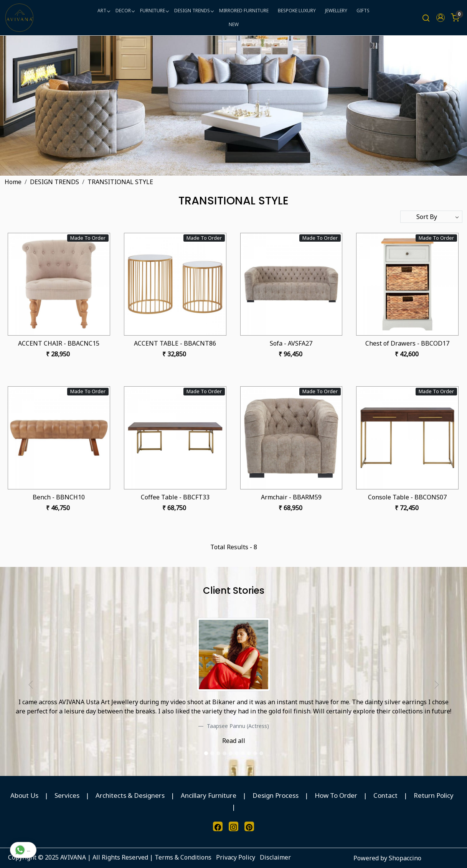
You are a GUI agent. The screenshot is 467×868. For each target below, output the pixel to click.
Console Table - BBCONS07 (407, 497)
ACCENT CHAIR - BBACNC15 (59, 343)
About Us (24, 795)
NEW (234, 24)
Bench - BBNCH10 (59, 497)
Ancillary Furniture (209, 795)
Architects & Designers (130, 795)
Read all (234, 741)
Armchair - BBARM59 (291, 497)
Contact (385, 795)
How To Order (336, 795)
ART (104, 11)
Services (67, 795)
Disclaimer (275, 857)
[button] (441, 18)
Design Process (276, 795)
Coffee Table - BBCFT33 (175, 497)
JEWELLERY (336, 11)
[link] (426, 18)
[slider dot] (206, 753)
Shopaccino (405, 858)
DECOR (125, 11)
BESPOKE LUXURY (297, 11)
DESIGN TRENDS (194, 11)
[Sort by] (431, 217)
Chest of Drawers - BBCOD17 (407, 343)
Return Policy (434, 795)
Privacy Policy (236, 857)
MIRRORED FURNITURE (244, 11)
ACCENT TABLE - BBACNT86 (175, 343)
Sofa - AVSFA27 (291, 343)
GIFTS (363, 11)
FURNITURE (154, 11)
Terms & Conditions (183, 857)
